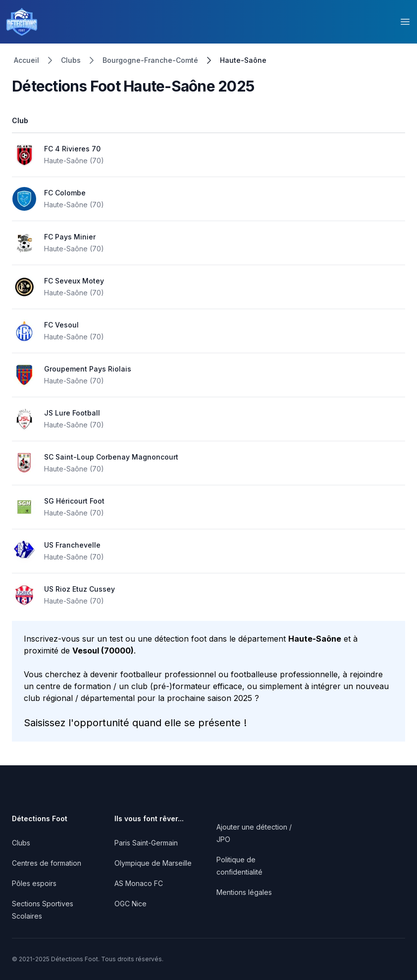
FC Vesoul (61, 325)
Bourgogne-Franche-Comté (150, 60)
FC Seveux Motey (74, 281)
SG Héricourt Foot (74, 501)
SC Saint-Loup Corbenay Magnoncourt (111, 457)
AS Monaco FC (139, 883)
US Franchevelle (72, 545)
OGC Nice (130, 904)
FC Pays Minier (70, 237)
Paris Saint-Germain (146, 843)
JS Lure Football (72, 413)
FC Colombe (65, 193)
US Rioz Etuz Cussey (79, 589)
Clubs (71, 60)
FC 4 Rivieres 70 (72, 149)
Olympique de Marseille (153, 863)
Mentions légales (244, 892)
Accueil (26, 60)
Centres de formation (47, 863)
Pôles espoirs (34, 883)
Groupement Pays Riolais (88, 369)
